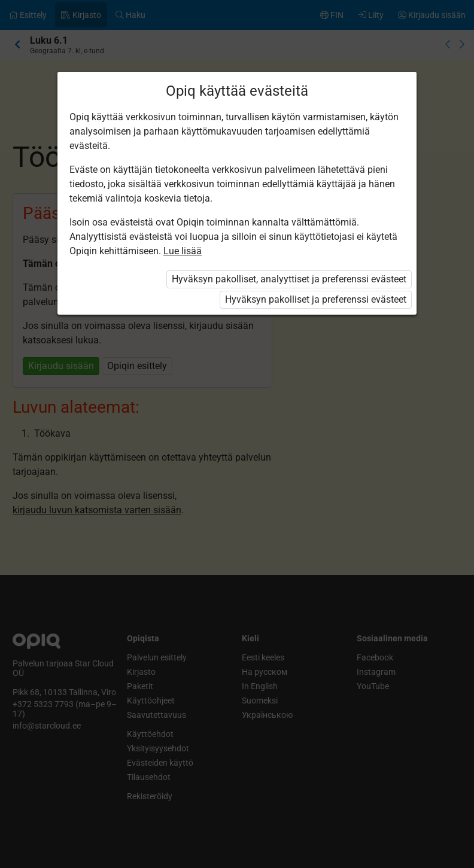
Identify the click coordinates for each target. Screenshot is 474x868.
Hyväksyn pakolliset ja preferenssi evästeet (316, 299)
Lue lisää (183, 251)
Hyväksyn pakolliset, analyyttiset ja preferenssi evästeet (289, 279)
